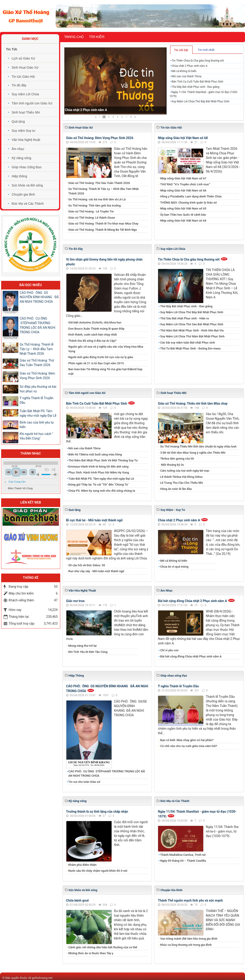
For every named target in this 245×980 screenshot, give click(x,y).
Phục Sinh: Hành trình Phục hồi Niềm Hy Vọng (99, 472)
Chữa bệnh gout (78, 900)
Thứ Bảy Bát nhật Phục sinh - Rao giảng (196, 87)
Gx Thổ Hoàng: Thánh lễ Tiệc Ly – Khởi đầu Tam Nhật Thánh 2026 (104, 191)
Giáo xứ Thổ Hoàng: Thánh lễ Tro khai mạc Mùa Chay (103, 224)
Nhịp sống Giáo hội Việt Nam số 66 (183, 190)
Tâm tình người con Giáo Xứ (32, 103)
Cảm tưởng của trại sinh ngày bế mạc (185, 471)
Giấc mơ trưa (75, 601)
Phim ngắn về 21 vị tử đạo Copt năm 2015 (96, 363)
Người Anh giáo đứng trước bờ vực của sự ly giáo (101, 357)
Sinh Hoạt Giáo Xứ (25, 67)
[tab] (181, 50)
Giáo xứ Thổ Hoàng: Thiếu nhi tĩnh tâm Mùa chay (193, 403)
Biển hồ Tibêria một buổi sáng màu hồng (95, 454)
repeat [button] (47, 470)
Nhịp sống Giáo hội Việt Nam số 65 (183, 208)
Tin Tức (12, 49)
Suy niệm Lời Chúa (25, 94)
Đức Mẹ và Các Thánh (28, 204)
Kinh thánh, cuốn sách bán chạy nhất (93, 335)
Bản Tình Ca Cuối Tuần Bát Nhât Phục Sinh (198, 82)
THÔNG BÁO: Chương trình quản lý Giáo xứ (188, 203)
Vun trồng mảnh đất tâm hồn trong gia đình (189, 939)
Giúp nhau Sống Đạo (27, 167)
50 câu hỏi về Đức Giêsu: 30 (87, 565)
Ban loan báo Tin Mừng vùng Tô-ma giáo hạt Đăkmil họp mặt (106, 371)
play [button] (16, 472)
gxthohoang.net (42, 978)
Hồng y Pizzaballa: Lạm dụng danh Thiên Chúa (191, 196)
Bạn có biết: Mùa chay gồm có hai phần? (187, 740)
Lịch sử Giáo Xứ (23, 58)
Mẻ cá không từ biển (184, 71)
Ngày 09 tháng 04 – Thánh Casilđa (183, 861)
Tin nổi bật (181, 50)
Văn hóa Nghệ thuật (26, 140)
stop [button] (33, 472)
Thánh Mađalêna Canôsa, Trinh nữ (183, 855)
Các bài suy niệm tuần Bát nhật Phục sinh (188, 343)
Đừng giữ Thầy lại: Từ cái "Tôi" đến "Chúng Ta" (99, 485)
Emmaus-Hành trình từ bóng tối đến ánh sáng (99, 467)
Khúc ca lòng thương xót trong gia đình (186, 945)
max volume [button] (55, 474)
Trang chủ (74, 37)
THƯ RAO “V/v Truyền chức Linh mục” (185, 184)
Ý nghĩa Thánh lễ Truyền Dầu (178, 686)
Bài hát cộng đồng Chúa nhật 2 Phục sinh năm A (192, 601)
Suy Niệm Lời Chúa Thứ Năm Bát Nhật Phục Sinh (192, 336)
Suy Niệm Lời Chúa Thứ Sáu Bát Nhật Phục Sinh (192, 324)
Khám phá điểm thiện (83, 865)
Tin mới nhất (206, 50)
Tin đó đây (19, 85)
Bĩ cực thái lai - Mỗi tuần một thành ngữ (94, 520)
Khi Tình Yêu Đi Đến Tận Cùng (88, 652)
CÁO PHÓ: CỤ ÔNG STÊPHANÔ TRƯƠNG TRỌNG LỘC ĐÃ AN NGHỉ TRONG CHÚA (107, 774)
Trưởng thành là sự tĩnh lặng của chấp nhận (97, 812)
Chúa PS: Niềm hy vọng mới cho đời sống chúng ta (102, 491)
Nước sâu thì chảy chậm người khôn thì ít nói (98, 871)
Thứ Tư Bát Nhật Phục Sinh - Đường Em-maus (190, 348)
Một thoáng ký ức (172, 465)
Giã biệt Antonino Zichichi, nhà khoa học (95, 322)
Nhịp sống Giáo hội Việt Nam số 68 (183, 138)
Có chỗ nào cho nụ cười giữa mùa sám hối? (189, 746)
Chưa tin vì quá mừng (174, 567)
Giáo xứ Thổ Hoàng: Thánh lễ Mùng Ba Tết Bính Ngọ (103, 230)
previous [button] (8, 472)
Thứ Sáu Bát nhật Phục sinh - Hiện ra (184, 318)
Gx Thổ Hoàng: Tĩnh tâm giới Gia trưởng (95, 206)
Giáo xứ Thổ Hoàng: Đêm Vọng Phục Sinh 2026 (100, 138)
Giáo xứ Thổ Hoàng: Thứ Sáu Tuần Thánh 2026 (99, 183)
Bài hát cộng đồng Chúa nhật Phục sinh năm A (191, 656)
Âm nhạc (18, 149)
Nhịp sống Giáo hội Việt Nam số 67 (183, 178)
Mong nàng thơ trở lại (83, 646)
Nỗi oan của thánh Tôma (187, 76)
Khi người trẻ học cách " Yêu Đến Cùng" (36, 436)
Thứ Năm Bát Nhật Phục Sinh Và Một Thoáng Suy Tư (103, 460)
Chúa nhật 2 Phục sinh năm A (190, 66)
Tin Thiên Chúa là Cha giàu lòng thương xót (96, 110)
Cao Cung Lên (17, 482)
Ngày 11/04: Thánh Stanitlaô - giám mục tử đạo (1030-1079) (204, 94)
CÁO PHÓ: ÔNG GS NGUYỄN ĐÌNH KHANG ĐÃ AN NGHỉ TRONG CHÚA (39, 297)
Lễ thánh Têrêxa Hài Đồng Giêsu (181, 477)
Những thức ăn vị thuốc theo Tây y (91, 953)
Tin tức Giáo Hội (23, 77)
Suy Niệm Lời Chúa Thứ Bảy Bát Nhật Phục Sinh (201, 101)
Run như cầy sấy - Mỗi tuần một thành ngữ (96, 571)
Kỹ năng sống (21, 158)
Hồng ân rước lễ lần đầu (176, 489)
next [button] (24, 472)
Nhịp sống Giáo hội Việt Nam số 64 (183, 221)
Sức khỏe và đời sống (27, 185)
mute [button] (39, 474)
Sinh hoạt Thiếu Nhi (26, 112)
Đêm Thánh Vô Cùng (20, 488)
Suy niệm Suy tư (23, 131)
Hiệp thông (19, 176)
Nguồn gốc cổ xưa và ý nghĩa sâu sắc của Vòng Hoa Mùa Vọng (106, 349)
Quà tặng (18, 122)
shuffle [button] (53, 470)
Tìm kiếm (97, 37)
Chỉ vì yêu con (169, 650)
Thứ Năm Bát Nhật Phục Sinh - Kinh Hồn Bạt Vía (192, 330)
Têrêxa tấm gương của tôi (177, 459)
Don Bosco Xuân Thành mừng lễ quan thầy (96, 329)
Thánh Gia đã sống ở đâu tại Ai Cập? (93, 341)
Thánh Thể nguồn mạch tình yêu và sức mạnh (190, 900)
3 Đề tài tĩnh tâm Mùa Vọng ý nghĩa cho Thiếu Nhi (193, 453)
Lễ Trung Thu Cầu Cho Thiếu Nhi (181, 483)
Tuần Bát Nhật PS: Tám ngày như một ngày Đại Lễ (101, 479)
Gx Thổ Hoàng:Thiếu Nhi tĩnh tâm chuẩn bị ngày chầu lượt (198, 446)
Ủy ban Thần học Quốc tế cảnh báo (183, 215)
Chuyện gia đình (23, 194)
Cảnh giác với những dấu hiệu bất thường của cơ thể (104, 947)
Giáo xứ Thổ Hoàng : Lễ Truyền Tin (91, 211)
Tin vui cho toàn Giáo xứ (84, 782)
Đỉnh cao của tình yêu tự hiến (37, 425)
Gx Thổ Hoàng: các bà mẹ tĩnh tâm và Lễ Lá (97, 199)
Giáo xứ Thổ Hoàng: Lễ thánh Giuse (92, 218)
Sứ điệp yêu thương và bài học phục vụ (38, 389)
